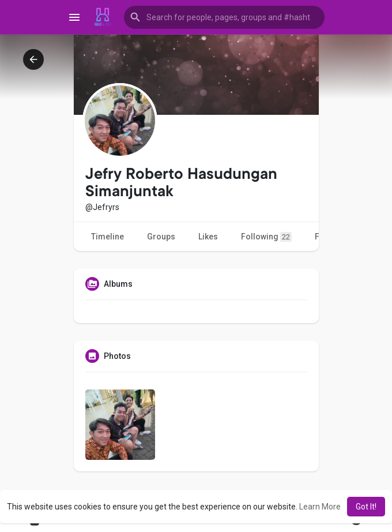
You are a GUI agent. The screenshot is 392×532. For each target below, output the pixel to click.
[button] (224, 17)
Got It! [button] (366, 507)
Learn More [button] (320, 507)
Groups (161, 237)
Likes (208, 237)
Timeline (108, 237)
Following (266, 237)
